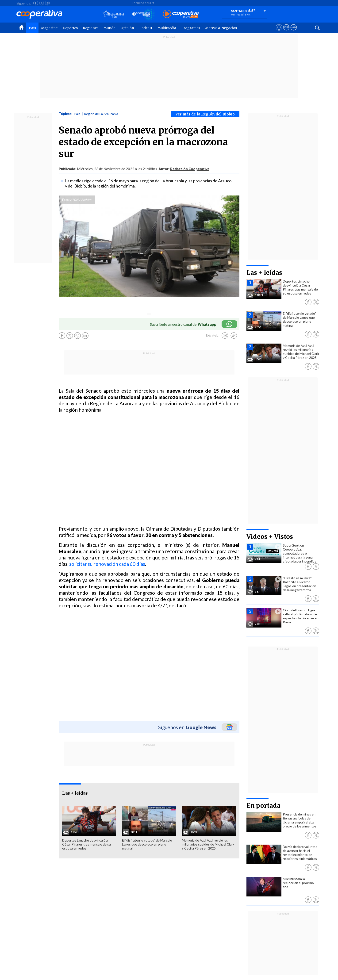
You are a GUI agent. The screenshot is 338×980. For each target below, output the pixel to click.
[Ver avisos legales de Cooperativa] (279, 32)
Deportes (70, 28)
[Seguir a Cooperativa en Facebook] (36, 3)
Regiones (91, 28)
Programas (191, 28)
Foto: (66, 200)
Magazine (49, 28)
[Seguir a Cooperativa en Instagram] (47, 3)
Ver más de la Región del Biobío (205, 114)
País (32, 28)
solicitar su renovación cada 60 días (107, 564)
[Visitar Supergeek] (294, 32)
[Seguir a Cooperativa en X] (42, 3)
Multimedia (167, 28)
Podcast (146, 28)
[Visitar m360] (286, 32)
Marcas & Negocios (221, 28)
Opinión (127, 28)
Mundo (109, 28)
